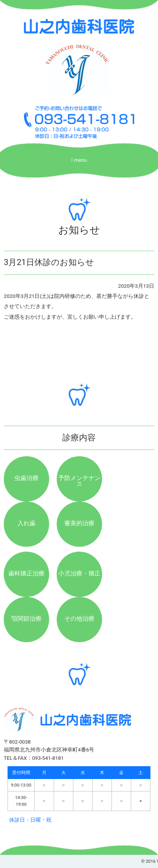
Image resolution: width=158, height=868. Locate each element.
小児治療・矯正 (79, 573)
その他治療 (79, 619)
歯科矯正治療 (26, 573)
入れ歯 (26, 523)
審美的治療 (79, 523)
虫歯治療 (26, 478)
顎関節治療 (26, 619)
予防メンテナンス (79, 481)
